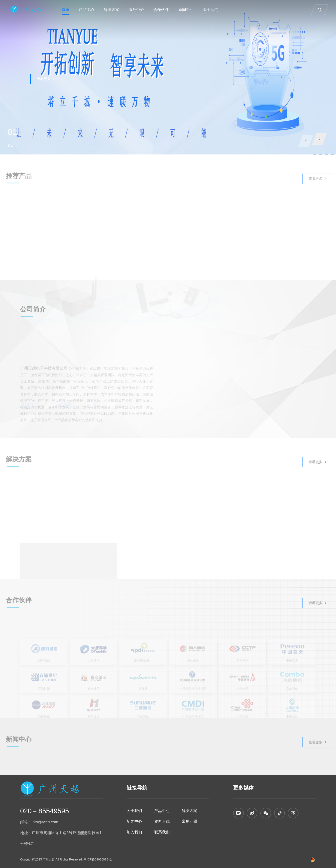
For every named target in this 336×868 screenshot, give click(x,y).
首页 (66, 10)
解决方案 (111, 10)
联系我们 (162, 832)
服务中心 (136, 10)
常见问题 (189, 821)
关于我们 (211, 10)
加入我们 (134, 832)
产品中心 (87, 10)
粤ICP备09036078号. (98, 859)
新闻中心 (186, 10)
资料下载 (162, 821)
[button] (319, 139)
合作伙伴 (161, 10)
